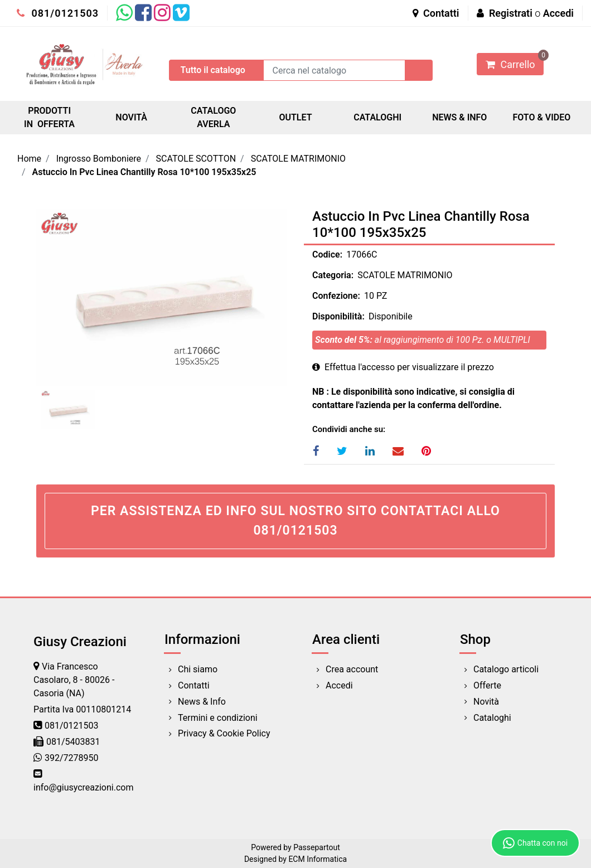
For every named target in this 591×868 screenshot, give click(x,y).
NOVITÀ (131, 117)
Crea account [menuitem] (352, 669)
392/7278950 (72, 758)
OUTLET (295, 117)
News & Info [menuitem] (202, 702)
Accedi (558, 13)
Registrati (511, 13)
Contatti (436, 13)
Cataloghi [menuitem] (492, 718)
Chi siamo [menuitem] (198, 669)
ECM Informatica (318, 859)
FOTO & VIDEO (541, 117)
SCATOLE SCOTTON (196, 159)
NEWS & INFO (459, 117)
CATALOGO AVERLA (213, 117)
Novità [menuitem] (486, 702)
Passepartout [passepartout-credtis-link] (317, 847)
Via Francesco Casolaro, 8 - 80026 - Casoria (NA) (74, 680)
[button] (419, 70)
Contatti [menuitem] (194, 685)
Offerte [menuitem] (487, 685)
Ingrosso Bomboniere (99, 159)
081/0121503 (58, 13)
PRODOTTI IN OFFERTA (49, 117)
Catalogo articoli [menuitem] (506, 669)
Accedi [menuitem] (339, 685)
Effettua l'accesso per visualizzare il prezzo (403, 367)
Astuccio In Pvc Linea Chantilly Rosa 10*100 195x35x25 (144, 172)
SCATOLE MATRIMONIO (298, 159)
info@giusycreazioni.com (83, 787)
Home (29, 159)
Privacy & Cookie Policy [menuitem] (224, 733)
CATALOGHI (377, 117)
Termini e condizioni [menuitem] (218, 718)
